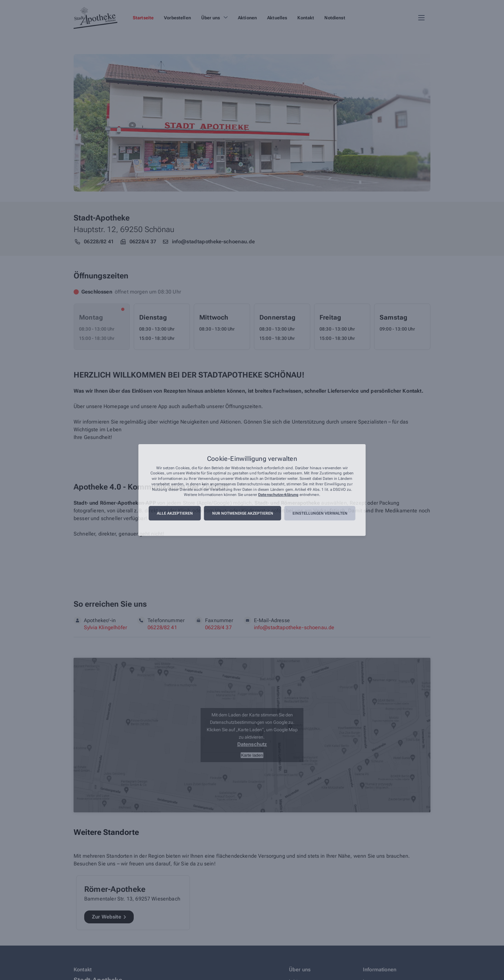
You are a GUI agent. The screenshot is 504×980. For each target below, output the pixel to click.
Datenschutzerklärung (278, 495)
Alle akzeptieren (175, 513)
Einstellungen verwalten (320, 513)
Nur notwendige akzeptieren (243, 513)
